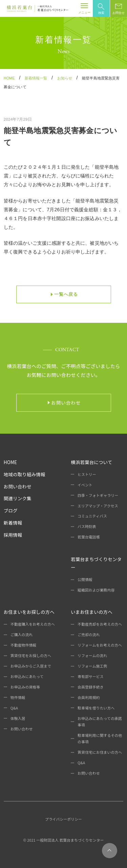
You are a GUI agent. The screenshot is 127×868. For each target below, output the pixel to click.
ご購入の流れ (22, 634)
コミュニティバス (92, 516)
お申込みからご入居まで (31, 666)
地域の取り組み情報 (25, 474)
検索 (101, 9)
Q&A (14, 708)
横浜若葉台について (91, 462)
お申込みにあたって (27, 676)
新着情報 (13, 523)
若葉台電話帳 (89, 537)
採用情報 (13, 535)
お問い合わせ (18, 486)
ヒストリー (87, 474)
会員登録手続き (90, 687)
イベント (85, 485)
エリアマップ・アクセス (98, 506)
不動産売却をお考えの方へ (100, 624)
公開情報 (85, 579)
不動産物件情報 (23, 645)
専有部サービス (90, 676)
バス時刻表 (87, 526)
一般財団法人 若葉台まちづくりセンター (70, 840)
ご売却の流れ (89, 634)
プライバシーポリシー (63, 819)
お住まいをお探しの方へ (29, 612)
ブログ (11, 510)
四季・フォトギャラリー (98, 495)
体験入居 (18, 718)
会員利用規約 (89, 697)
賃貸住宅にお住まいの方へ (100, 752)
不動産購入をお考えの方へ (33, 624)
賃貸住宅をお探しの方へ (31, 655)
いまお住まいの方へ (92, 612)
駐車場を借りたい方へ (96, 708)
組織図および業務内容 (96, 590)
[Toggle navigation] (84, 8)
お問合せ (119, 9)
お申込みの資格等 (25, 687)
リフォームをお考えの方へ (100, 645)
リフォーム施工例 (92, 666)
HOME (10, 462)
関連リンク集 (18, 498)
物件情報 (18, 697)
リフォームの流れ (92, 655)
